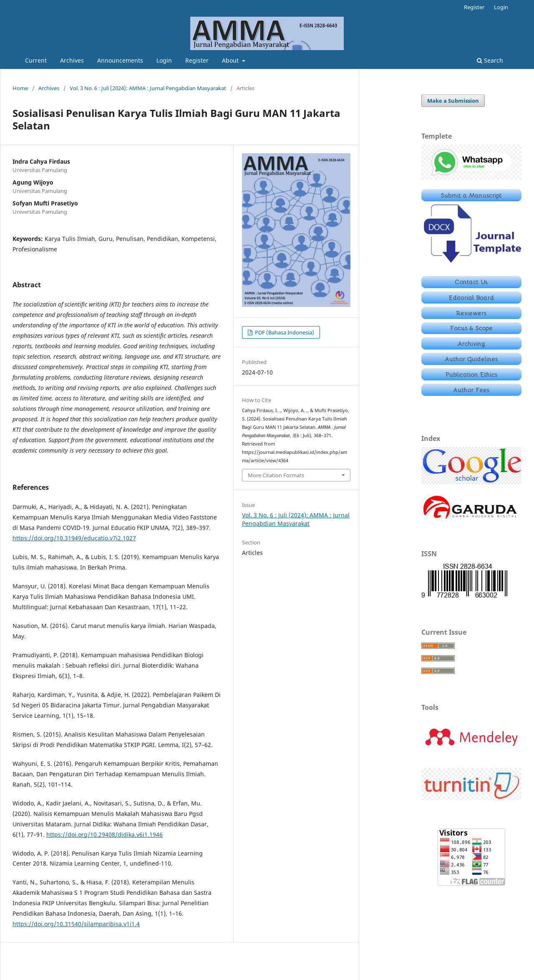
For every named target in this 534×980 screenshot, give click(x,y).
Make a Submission (453, 101)
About (231, 60)
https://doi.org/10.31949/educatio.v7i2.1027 (74, 538)
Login (164, 60)
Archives (72, 60)
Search (490, 60)
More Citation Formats (276, 475)
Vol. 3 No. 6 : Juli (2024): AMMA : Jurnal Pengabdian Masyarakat (148, 88)
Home (20, 88)
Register (197, 60)
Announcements (120, 60)
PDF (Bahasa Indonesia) (284, 332)
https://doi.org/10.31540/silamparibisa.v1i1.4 (76, 924)
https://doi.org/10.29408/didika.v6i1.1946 (105, 834)
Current (36, 60)
